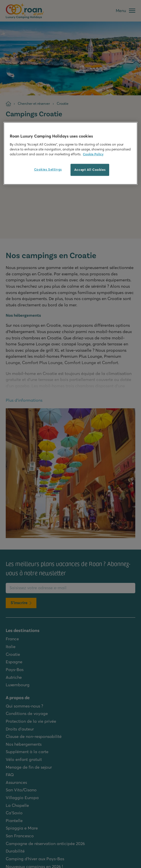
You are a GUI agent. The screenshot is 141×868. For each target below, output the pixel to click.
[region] (70, 153)
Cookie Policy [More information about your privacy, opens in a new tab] (93, 154)
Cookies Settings (48, 169)
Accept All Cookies (90, 170)
